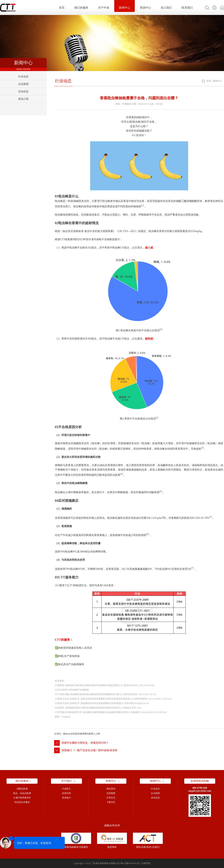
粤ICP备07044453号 (130, 863)
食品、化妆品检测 (22, 793)
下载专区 (111, 802)
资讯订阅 (23, 99)
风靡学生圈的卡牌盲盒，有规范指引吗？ (85, 743)
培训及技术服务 (22, 802)
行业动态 (23, 77)
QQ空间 (71, 734)
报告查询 (111, 789)
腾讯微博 (89, 734)
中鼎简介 (66, 789)
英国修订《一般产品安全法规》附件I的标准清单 (90, 750)
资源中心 (145, 8)
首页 (62, 8)
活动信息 (23, 92)
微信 (65, 734)
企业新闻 (23, 84)
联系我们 (187, 8)
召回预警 (111, 793)
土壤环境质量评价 (22, 798)
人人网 (97, 734)
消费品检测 (22, 789)
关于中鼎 (104, 8)
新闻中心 (125, 8)
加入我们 (166, 8)
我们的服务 (81, 8)
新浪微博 (80, 734)
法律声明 (146, 863)
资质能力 (66, 798)
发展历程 (66, 793)
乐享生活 (111, 798)
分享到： (59, 734)
